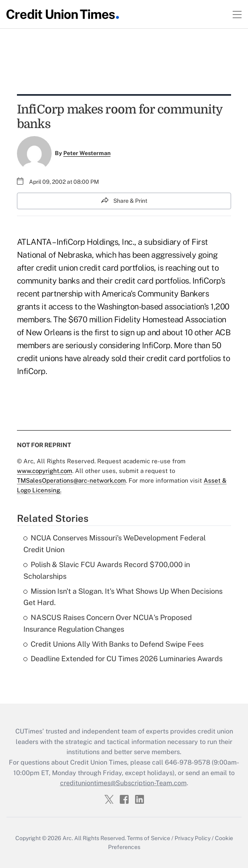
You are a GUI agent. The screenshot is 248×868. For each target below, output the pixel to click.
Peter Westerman (87, 153)
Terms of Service (149, 838)
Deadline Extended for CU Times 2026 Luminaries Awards (123, 659)
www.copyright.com (45, 471)
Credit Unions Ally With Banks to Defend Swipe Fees (114, 644)
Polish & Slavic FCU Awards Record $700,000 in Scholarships (107, 570)
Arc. (68, 838)
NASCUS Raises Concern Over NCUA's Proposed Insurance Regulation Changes (108, 623)
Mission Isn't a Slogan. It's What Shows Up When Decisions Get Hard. (123, 597)
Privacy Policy (193, 838)
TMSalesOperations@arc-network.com (71, 480)
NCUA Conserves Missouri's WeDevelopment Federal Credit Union (115, 544)
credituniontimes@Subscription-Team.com (123, 783)
